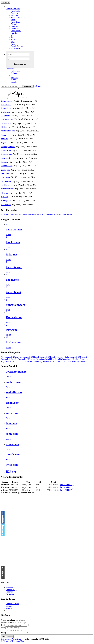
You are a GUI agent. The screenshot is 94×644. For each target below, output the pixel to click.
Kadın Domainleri (72, 357)
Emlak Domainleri (42, 357)
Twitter (14, 80)
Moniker (14, 35)
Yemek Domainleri (79, 361)
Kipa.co (23, 642)
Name (13, 44)
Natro (13, 39)
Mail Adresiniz (7, 622)
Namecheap (15, 22)
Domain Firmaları (13, 9)
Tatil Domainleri (24, 361)
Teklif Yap (69, 485)
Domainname (16, 31)
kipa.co (9, 608)
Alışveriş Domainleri (25, 357)
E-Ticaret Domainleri (29, 215)
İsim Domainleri (57, 357)
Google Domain (17, 46)
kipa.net (9, 606)
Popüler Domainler (20, 359)
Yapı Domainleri (64, 361)
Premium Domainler (38, 359)
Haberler (9, 592)
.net (5, 116)
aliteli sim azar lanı (11, 640)
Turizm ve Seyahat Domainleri (44, 361)
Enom (13, 20)
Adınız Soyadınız (8, 620)
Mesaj (3, 633)
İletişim (14, 73)
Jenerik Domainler (47, 215)
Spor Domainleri (9, 361)
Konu (3, 628)
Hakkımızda (11, 69)
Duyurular (10, 594)
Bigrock (14, 24)
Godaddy (14, 13)
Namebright (15, 11)
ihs (12, 37)
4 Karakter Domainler (10, 215)
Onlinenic (15, 29)
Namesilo (15, 15)
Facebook (15, 78)
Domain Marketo (13, 604)
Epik (13, 42)
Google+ (14, 82)
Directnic (14, 26)
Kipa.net (15, 642)
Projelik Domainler (64, 215)
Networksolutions (18, 18)
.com (6, 101)
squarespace (15, 48)
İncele (62, 485)
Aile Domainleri (8, 357)
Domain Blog (11, 590)
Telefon (4, 625)
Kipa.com (7, 642)
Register (14, 33)
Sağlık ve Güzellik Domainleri (60, 359)
